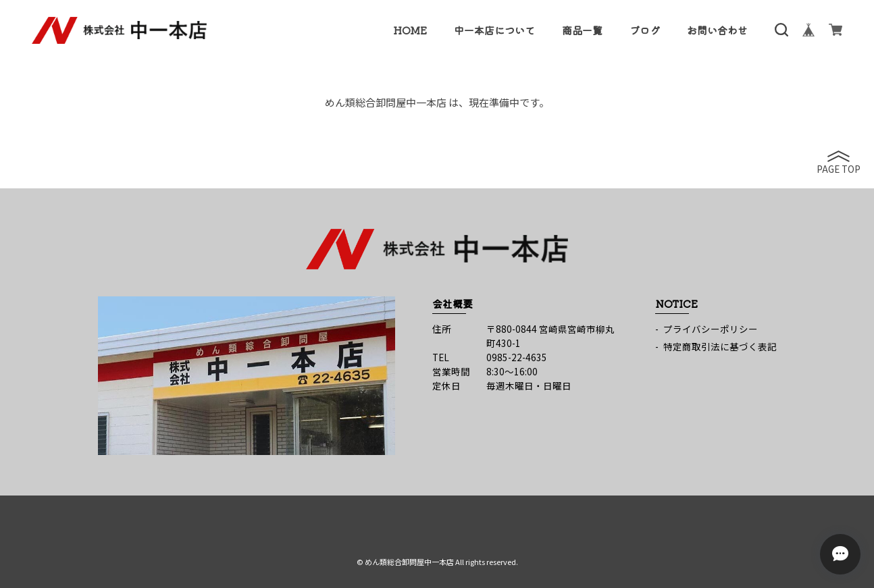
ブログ (645, 30)
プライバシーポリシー (711, 329)
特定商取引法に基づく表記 (720, 346)
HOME (410, 30)
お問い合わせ (717, 30)
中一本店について (494, 30)
